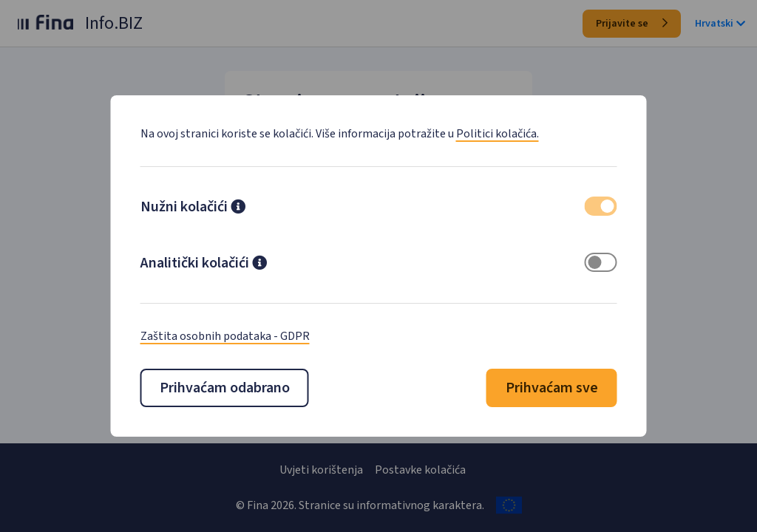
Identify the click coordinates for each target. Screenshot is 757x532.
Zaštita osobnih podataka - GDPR (225, 336)
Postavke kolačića (420, 470)
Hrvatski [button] (720, 24)
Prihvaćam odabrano (225, 388)
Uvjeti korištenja (321, 470)
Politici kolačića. (498, 134)
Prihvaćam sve (552, 388)
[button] (238, 208)
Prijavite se (632, 24)
